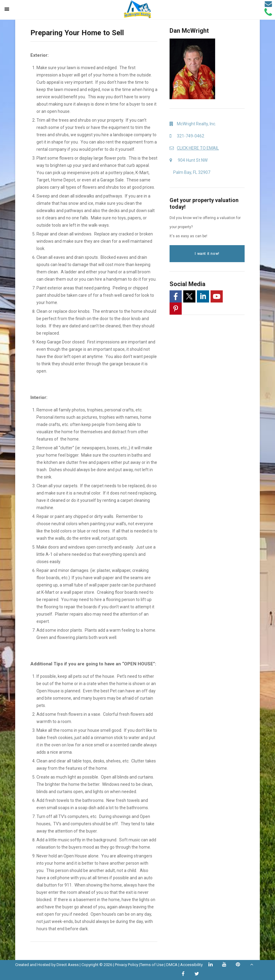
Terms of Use (152, 965)
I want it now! (207, 254)
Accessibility (191, 965)
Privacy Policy (127, 965)
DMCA (172, 965)
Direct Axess (68, 965)
